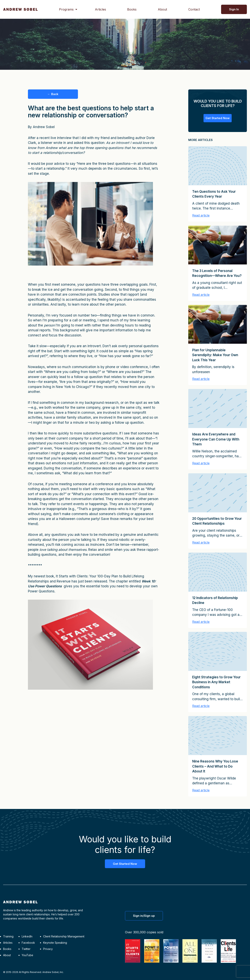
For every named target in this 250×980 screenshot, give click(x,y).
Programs (66, 9)
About (162, 9)
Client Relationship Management (64, 936)
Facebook (28, 943)
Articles (100, 9)
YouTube (27, 955)
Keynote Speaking (55, 943)
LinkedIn (27, 936)
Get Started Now (218, 118)
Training (8, 936)
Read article (201, 215)
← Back (53, 94)
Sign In (234, 9)
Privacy (48, 949)
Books (132, 9)
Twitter (26, 949)
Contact (194, 9)
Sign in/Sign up (144, 916)
